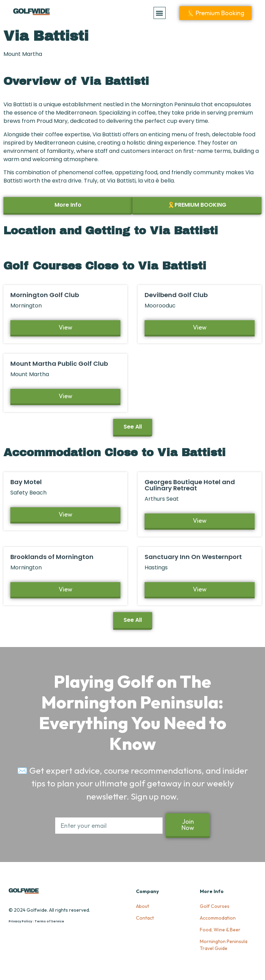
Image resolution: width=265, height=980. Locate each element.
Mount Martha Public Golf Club (59, 364)
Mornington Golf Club (45, 295)
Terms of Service (49, 921)
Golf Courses (215, 906)
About (143, 906)
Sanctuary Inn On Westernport (193, 557)
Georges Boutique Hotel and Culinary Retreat (190, 485)
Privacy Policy (20, 921)
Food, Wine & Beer (220, 930)
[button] (160, 13)
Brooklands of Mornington (52, 557)
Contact (145, 918)
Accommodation (218, 918)
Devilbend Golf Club (176, 295)
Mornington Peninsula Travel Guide (224, 945)
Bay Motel (26, 482)
